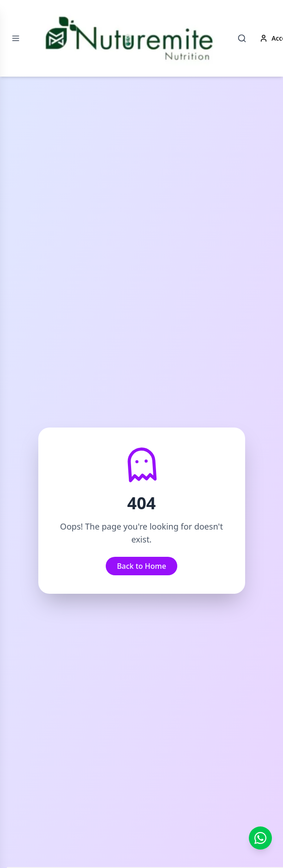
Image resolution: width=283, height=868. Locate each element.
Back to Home (141, 566)
